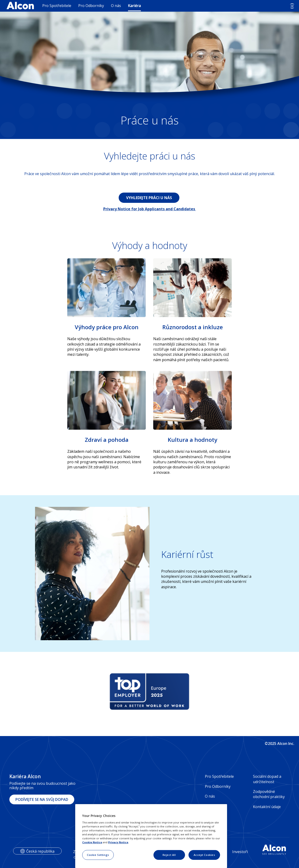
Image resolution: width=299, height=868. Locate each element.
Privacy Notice (118, 842)
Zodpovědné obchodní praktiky (269, 794)
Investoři (240, 852)
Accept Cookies (204, 855)
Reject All (169, 855)
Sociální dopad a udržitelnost (267, 779)
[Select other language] (292, 6)
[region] (151, 836)
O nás (116, 6)
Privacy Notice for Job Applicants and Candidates (150, 209)
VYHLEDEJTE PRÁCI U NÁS (149, 198)
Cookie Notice (92, 842)
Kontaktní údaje (267, 807)
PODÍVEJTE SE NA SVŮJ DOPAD (42, 799)
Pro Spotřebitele (57, 6)
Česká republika (40, 851)
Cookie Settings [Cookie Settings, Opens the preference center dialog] (98, 855)
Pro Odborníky (91, 6)
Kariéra (134, 6)
